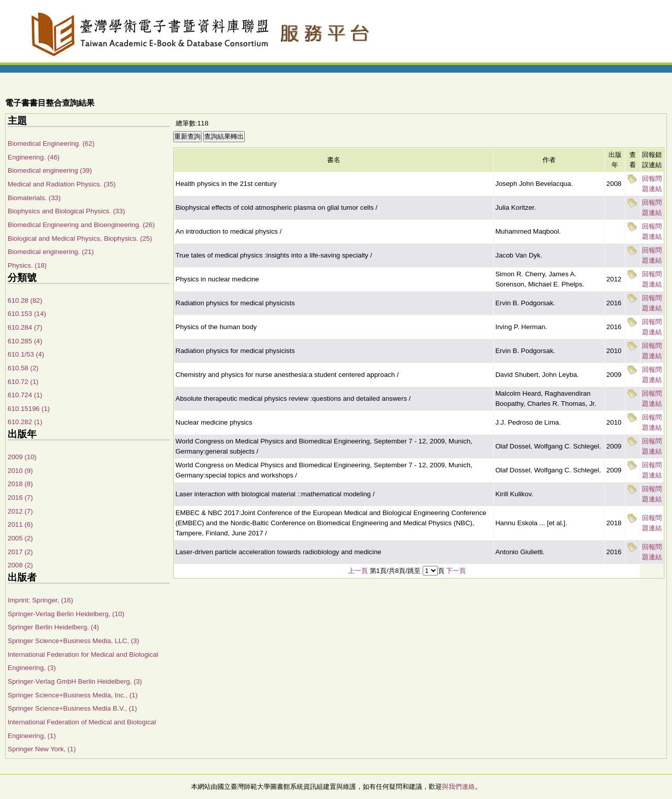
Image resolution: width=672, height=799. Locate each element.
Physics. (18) (27, 265)
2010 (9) (20, 471)
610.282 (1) (25, 422)
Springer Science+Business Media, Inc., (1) (73, 695)
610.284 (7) (25, 327)
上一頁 (358, 571)
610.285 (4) (25, 341)
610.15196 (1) (29, 409)
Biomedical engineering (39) (50, 170)
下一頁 (456, 571)
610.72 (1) (23, 382)
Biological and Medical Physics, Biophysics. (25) (80, 238)
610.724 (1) (25, 395)
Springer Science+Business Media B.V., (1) (72, 708)
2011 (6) (20, 524)
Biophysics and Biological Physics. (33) (66, 211)
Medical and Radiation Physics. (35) (62, 184)
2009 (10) (22, 457)
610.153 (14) (27, 314)
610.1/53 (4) (26, 354)
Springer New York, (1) (42, 749)
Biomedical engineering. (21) (51, 252)
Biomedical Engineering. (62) (51, 143)
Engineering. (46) (34, 157)
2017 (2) (20, 552)
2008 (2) (20, 565)
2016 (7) (20, 498)
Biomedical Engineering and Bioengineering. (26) (81, 225)
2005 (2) (20, 538)
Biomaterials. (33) (34, 198)
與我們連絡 (458, 787)
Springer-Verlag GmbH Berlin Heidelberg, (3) (75, 681)
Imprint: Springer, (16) (40, 600)
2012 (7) (20, 511)
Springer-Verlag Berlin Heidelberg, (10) (66, 614)
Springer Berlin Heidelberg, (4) (53, 627)
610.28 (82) (25, 300)
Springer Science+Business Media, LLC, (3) (73, 641)
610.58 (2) (23, 368)
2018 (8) (20, 484)
